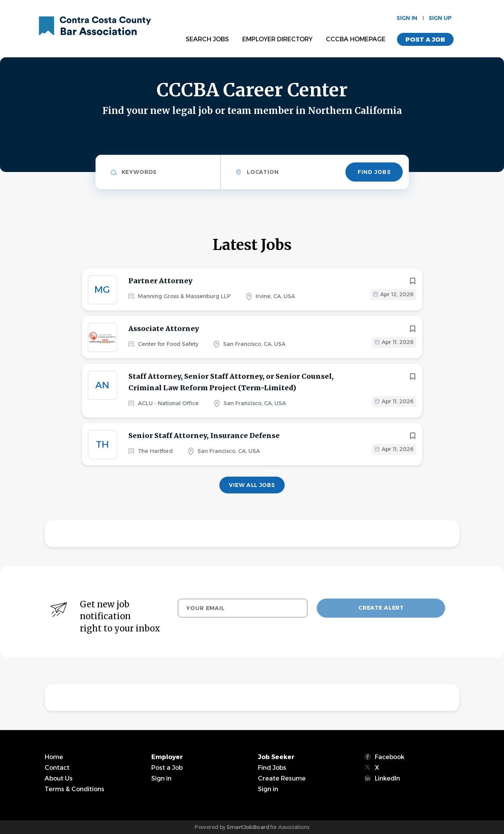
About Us (59, 778)
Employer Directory (277, 39)
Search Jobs (207, 39)
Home (54, 757)
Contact (57, 768)
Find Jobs (374, 172)
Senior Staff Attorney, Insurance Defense (204, 436)
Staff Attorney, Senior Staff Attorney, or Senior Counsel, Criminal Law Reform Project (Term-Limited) (231, 382)
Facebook (390, 757)
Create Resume (282, 778)
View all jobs (252, 485)
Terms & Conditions (75, 789)
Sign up (440, 18)
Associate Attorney (164, 329)
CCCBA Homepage (356, 39)
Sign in (407, 18)
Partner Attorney (160, 281)
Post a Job (425, 40)
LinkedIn (387, 778)
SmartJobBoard (248, 827)
